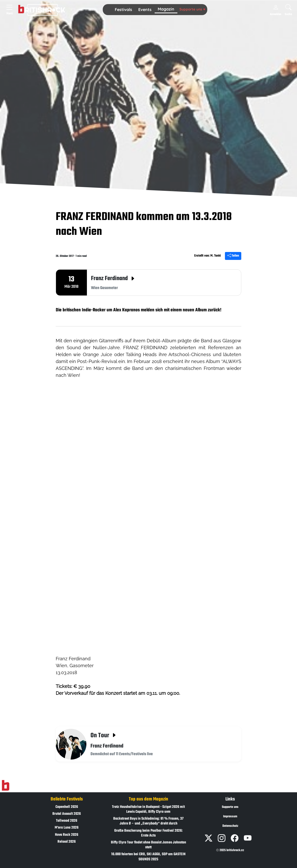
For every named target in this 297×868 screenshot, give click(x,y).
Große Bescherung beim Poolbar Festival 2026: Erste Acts (148, 833)
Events (145, 9)
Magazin (166, 9)
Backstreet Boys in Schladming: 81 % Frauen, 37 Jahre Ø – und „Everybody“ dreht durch (148, 821)
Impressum (230, 817)
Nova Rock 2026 (67, 835)
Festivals (123, 9)
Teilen (233, 256)
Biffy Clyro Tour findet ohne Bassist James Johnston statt (148, 845)
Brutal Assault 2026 (67, 814)
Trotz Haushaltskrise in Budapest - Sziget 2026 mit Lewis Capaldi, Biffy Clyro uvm (148, 809)
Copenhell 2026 (67, 807)
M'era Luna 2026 (67, 828)
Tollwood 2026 (67, 821)
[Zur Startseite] (5, 785)
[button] (123, 10)
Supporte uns (192, 9)
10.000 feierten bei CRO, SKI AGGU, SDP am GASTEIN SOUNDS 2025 (148, 857)
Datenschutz (230, 826)
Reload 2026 (67, 842)
